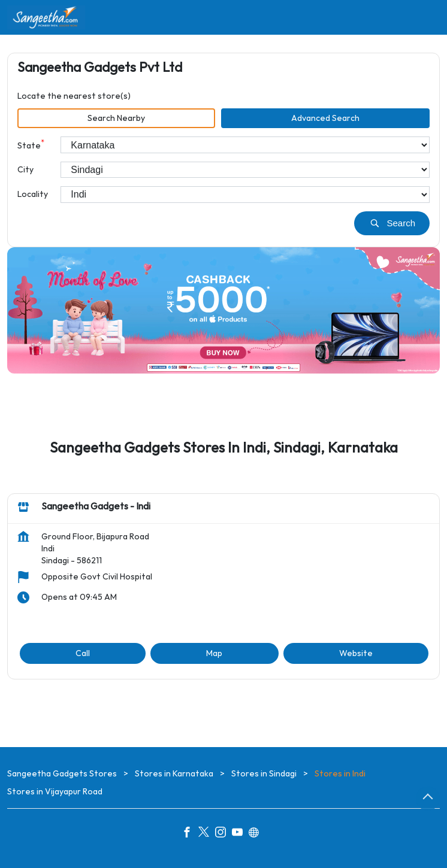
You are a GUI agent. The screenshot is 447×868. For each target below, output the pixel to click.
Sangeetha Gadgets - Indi (96, 507)
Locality (33, 194)
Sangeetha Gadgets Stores (63, 774)
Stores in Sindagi (264, 774)
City (25, 170)
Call (83, 653)
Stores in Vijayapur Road (55, 792)
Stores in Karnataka (174, 774)
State (31, 145)
